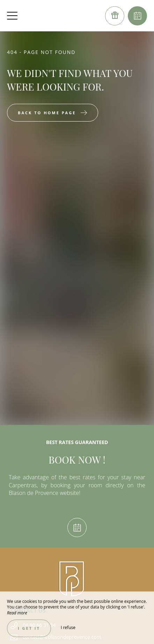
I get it (29, 628)
